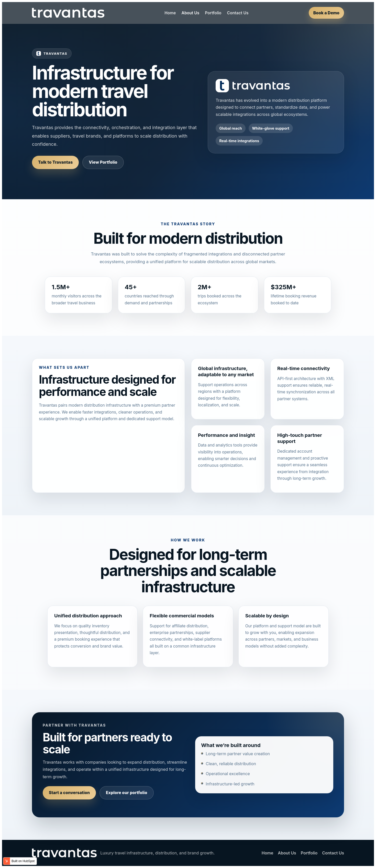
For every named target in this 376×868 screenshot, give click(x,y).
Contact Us (238, 13)
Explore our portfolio (126, 793)
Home (170, 13)
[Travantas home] (68, 13)
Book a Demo (326, 13)
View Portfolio (103, 162)
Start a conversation (69, 793)
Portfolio (213, 13)
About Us (191, 13)
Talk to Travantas (55, 162)
